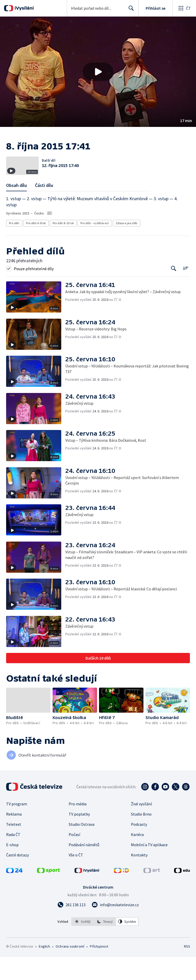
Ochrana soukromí (70, 969)
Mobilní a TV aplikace (149, 868)
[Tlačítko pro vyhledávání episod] (174, 291)
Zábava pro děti (127, 246)
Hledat (130, 10)
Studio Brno (141, 837)
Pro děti (14, 246)
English (44, 969)
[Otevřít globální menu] (184, 8)
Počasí (74, 857)
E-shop (12, 868)
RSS (187, 969)
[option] (83, 945)
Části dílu (44, 208)
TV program (17, 827)
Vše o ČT (76, 878)
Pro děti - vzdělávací (95, 246)
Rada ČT (13, 857)
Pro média (78, 827)
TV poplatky (79, 837)
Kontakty (139, 878)
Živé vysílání (141, 827)
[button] (98, 72)
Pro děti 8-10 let (63, 246)
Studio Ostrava (82, 847)
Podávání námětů (84, 868)
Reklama (14, 837)
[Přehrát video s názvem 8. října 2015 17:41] (98, 72)
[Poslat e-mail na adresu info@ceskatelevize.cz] (115, 928)
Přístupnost (99, 969)
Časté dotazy (17, 878)
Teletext (14, 847)
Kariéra (137, 857)
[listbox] (105, 945)
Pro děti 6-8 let (36, 246)
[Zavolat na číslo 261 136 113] (71, 928)
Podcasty (139, 847)
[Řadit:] (186, 291)
